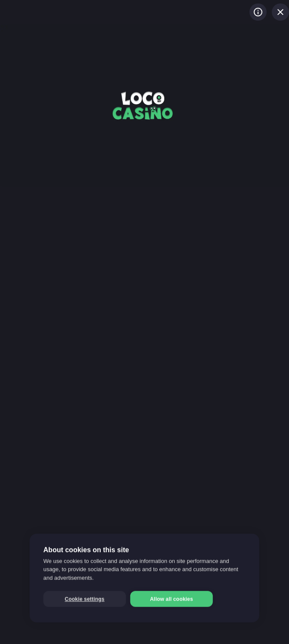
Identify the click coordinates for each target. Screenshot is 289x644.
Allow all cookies (172, 599)
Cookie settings (85, 599)
